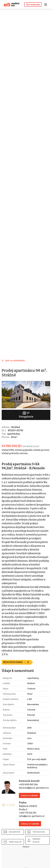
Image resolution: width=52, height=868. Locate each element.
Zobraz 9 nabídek (29, 795)
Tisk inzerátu (39, 832)
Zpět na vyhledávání (15, 360)
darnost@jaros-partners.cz (34, 788)
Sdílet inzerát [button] (15, 842)
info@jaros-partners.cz (32, 816)
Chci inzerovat (33, 5)
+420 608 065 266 (28, 784)
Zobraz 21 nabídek (30, 824)
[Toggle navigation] (47, 4)
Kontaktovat (14, 832)
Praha (23, 803)
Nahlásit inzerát (36, 840)
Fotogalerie (26, 415)
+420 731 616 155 (28, 813)
